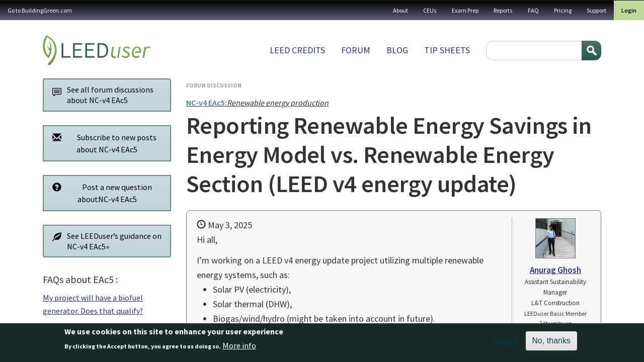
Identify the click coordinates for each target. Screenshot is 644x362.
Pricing (563, 10)
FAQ (533, 10)
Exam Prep (465, 10)
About (400, 10)
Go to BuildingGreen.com (40, 10)
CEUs (430, 10)
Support (596, 10)
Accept (506, 344)
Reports (503, 10)
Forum (356, 50)
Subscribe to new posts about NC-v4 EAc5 (102, 143)
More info (239, 349)
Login (629, 10)
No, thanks (551, 344)
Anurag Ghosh (555, 270)
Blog (397, 50)
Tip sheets (447, 50)
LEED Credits (297, 50)
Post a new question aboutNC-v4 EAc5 (99, 193)
